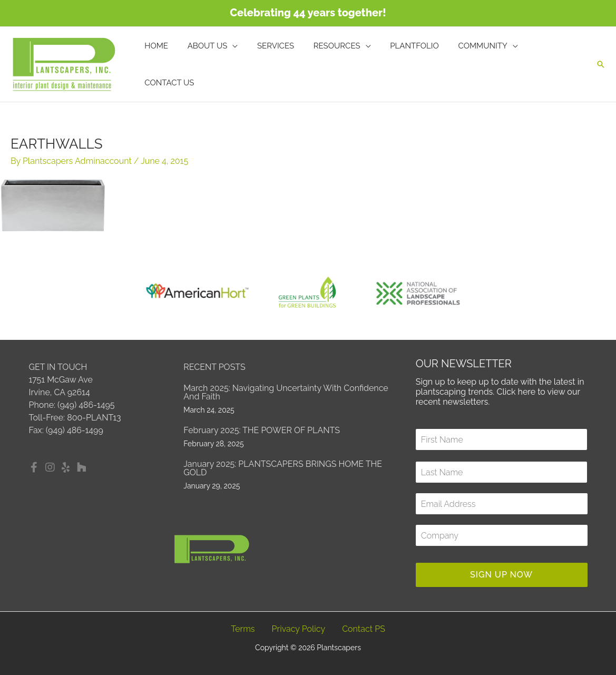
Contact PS (364, 629)
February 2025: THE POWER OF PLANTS (262, 430)
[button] (601, 64)
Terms (243, 629)
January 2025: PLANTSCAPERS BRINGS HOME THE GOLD (283, 468)
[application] (241, 64)
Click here (516, 392)
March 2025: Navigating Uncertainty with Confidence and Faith (286, 392)
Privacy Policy (299, 629)
